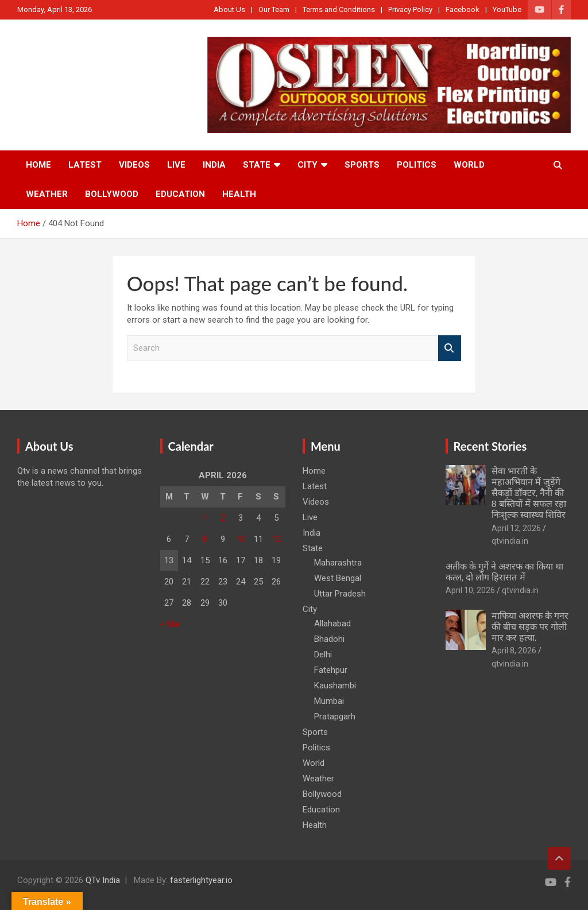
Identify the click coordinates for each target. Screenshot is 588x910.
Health (239, 194)
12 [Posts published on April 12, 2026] (276, 539)
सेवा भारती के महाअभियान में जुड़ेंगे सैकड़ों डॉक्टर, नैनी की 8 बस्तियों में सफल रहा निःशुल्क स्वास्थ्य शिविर (529, 493)
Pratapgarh (335, 717)
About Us (229, 9)
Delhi (323, 655)
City (307, 165)
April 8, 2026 (514, 650)
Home (38, 165)
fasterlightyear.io (201, 880)
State (257, 165)
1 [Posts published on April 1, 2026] (205, 518)
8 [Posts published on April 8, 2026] (205, 539)
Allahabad (332, 624)
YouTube (507, 9)
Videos (134, 165)
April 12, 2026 (516, 528)
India (214, 165)
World (469, 165)
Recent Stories (490, 446)
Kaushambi (335, 686)
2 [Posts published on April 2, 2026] (223, 518)
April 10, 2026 (470, 590)
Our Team (274, 9)
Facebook (463, 9)
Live (176, 165)
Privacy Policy (410, 9)
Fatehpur (331, 670)
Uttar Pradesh (340, 594)
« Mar (171, 624)
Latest (85, 165)
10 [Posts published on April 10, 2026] (241, 539)
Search (450, 348)
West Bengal (338, 578)
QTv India (103, 880)
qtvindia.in (510, 541)
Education (180, 194)
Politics (417, 165)
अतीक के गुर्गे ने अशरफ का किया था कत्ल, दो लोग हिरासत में (505, 571)
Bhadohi (329, 639)
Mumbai (329, 701)
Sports (362, 165)
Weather (47, 194)
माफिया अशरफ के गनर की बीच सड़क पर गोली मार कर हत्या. (530, 626)
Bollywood (112, 194)
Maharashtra (338, 563)
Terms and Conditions (339, 9)
